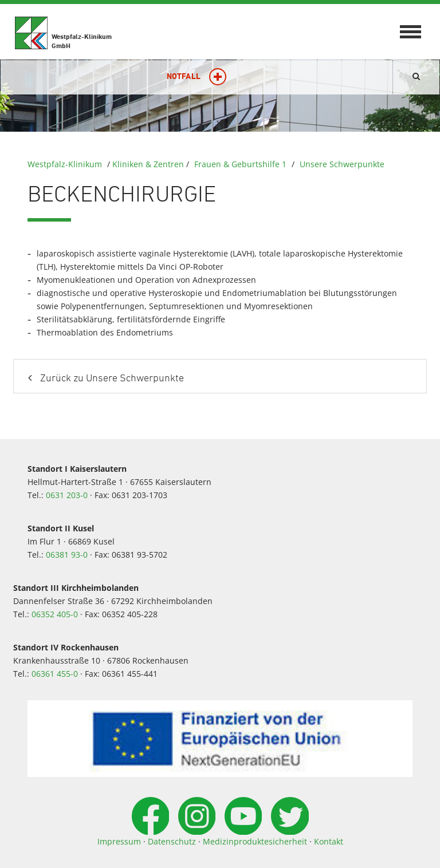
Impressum (119, 841)
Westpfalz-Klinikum (65, 164)
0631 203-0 (67, 495)
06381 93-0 (67, 555)
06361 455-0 (55, 674)
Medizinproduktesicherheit (255, 841)
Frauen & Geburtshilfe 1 (240, 164)
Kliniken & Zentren (148, 164)
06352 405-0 (55, 614)
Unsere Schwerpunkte (342, 164)
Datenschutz (172, 841)
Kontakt (329, 841)
